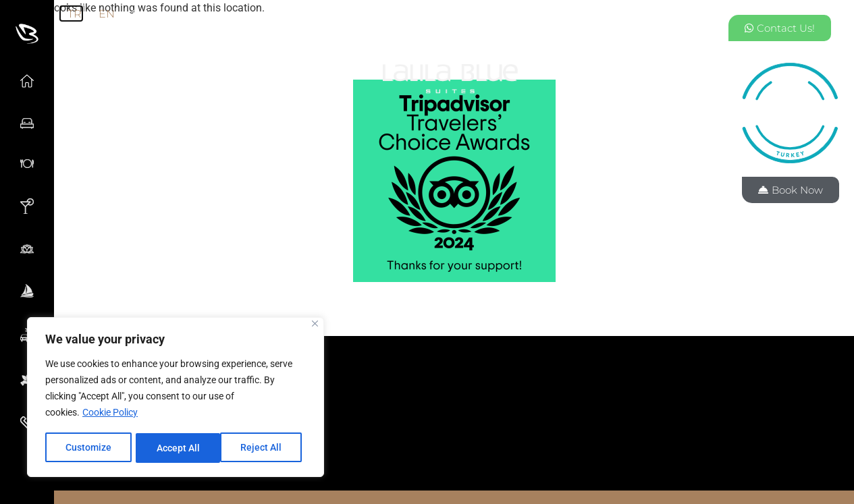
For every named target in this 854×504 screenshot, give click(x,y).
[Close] (315, 326)
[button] (454, 404)
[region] (176, 398)
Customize (88, 448)
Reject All (177, 448)
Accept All (265, 448)
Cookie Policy (110, 414)
